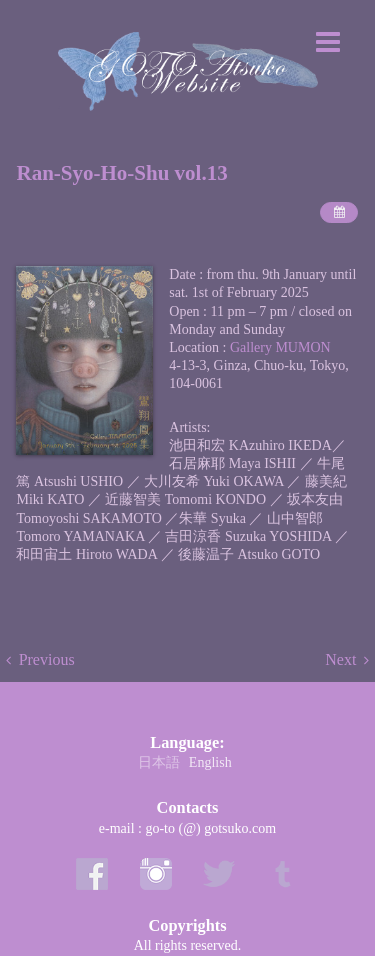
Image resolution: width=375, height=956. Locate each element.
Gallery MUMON (280, 347)
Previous (47, 659)
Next (340, 659)
